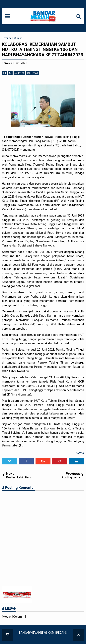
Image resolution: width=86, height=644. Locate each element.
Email (33, 73)
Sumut (80, 453)
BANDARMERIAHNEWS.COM (37, 633)
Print (19, 73)
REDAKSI (62, 633)
